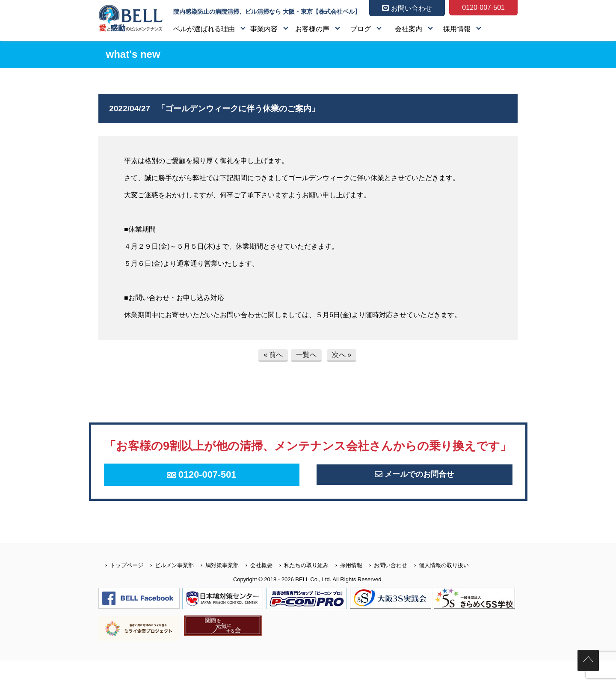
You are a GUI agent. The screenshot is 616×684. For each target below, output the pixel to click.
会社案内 (409, 29)
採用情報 (457, 29)
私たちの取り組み (301, 589)
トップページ (121, 589)
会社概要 (256, 589)
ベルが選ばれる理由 (204, 29)
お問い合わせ (385, 589)
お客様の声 (312, 29)
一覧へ (306, 355)
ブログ (361, 29)
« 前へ (273, 355)
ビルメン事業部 (169, 589)
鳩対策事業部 (216, 589)
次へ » (342, 355)
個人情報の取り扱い (438, 589)
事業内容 (264, 29)
